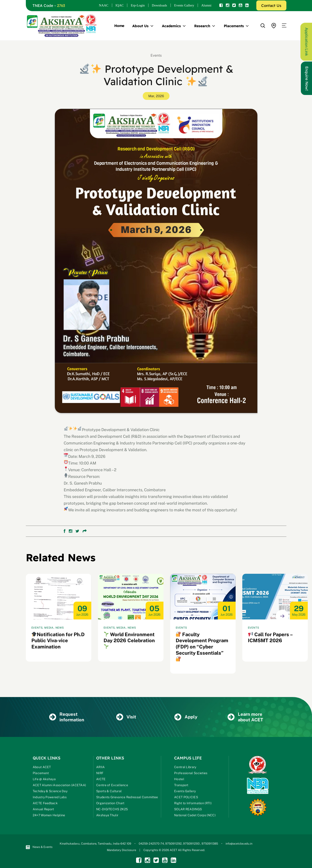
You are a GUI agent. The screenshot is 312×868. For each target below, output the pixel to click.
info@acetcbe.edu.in (239, 844)
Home (119, 26)
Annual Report (43, 810)
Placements (234, 26)
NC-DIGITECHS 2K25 (112, 810)
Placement (41, 774)
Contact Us (271, 5)
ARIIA (101, 768)
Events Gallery (184, 5)
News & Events (39, 848)
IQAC (120, 5)
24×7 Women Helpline (49, 816)
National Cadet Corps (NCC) (195, 816)
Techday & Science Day (50, 792)
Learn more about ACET (245, 717)
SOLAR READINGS (188, 810)
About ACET (42, 768)
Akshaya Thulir (107, 816)
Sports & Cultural (109, 792)
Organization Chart (110, 804)
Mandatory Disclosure (121, 851)
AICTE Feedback (45, 804)
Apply (186, 718)
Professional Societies (191, 774)
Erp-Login (138, 5)
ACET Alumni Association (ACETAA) (59, 786)
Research (202, 26)
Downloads (159, 5)
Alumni (206, 5)
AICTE (101, 780)
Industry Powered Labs (50, 798)
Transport (181, 786)
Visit (126, 718)
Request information (67, 717)
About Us (140, 26)
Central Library (185, 768)
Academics (171, 26)
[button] (284, 26)
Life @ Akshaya (44, 780)
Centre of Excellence (112, 786)
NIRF (100, 774)
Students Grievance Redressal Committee (127, 798)
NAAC (104, 5)
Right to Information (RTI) (193, 804)
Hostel (179, 780)
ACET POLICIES (186, 798)
